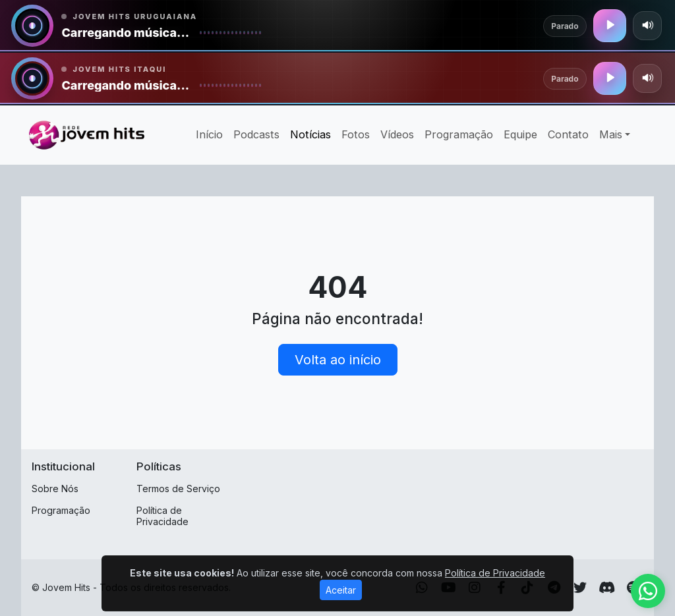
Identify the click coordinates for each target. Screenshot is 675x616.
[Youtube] (449, 588)
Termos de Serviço (178, 489)
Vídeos (397, 134)
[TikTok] (527, 588)
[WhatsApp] (422, 588)
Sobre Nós (55, 489)
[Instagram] (475, 588)
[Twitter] (580, 588)
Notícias (310, 134)
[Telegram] (554, 588)
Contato (568, 134)
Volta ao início (338, 360)
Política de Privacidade (162, 516)
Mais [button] (611, 134)
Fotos (356, 134)
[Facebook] (501, 588)
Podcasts (256, 134)
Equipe (520, 134)
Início (209, 134)
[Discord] (607, 588)
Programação (459, 134)
